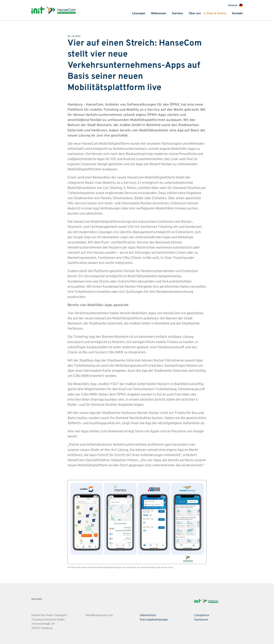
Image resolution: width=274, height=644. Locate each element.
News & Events (216, 14)
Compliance (202, 615)
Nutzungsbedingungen (154, 620)
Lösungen (139, 14)
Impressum (201, 620)
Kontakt (237, 14)
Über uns (195, 14)
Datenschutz (148, 615)
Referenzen (159, 14)
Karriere (177, 14)
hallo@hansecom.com (99, 615)
